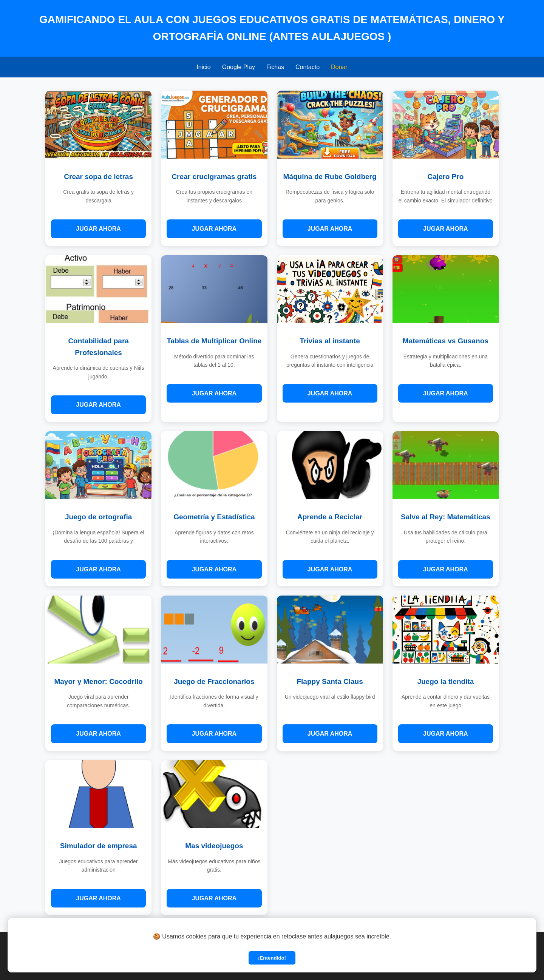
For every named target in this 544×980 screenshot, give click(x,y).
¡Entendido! (272, 958)
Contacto (308, 67)
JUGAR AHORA (98, 229)
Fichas (275, 67)
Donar (339, 67)
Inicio (203, 67)
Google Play (239, 67)
